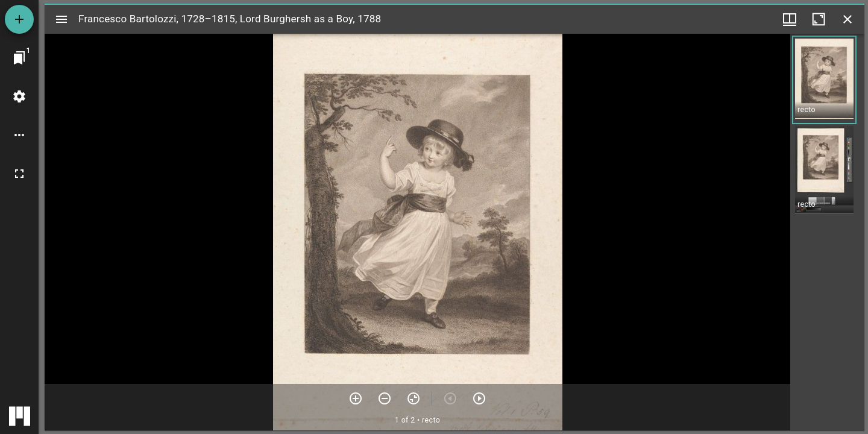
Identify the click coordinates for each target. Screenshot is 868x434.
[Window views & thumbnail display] (790, 19)
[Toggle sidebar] (61, 19)
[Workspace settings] (19, 96)
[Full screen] (19, 174)
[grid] (827, 232)
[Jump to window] (19, 58)
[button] (824, 80)
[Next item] (479, 398)
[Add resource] (19, 19)
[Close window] (848, 19)
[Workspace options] (19, 135)
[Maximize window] (819, 19)
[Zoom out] (385, 398)
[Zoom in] (356, 398)
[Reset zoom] (414, 398)
